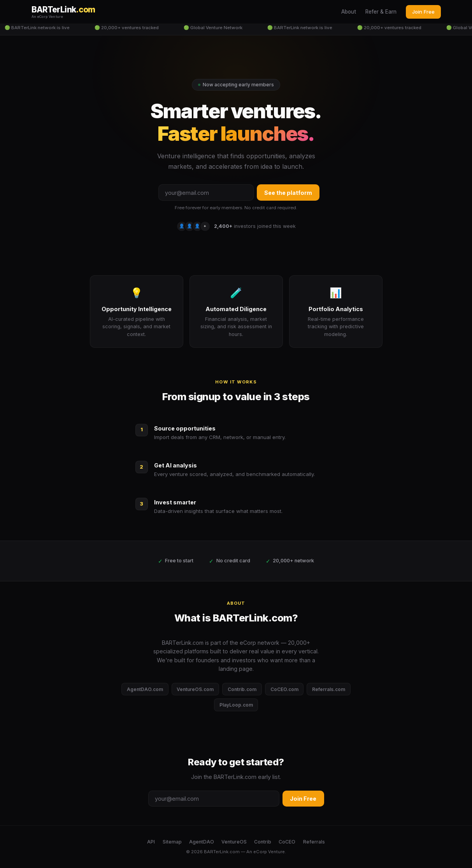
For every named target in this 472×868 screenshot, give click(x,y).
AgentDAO (202, 842)
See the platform (288, 193)
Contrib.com (242, 689)
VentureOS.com (195, 689)
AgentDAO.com (145, 689)
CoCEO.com (284, 689)
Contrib (263, 842)
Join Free (423, 12)
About (349, 12)
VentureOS (234, 842)
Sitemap (172, 842)
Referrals (314, 842)
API (151, 842)
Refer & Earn (381, 12)
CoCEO (287, 842)
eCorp (260, 852)
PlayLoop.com (236, 705)
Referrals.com (329, 689)
